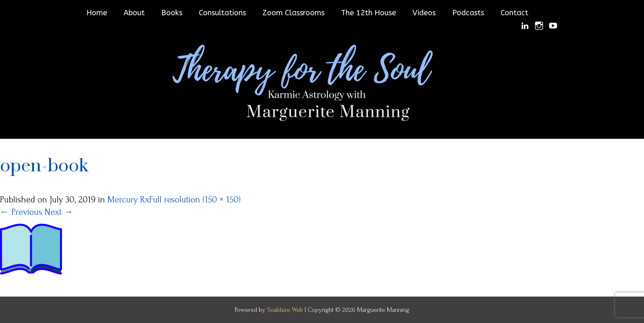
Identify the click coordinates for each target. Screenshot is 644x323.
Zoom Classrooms (293, 13)
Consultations (222, 13)
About (134, 13)
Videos (424, 13)
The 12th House (369, 13)
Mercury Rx (128, 199)
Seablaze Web (286, 310)
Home (97, 13)
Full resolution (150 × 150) (195, 199)
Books (172, 13)
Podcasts (468, 13)
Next (59, 212)
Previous (21, 212)
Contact (514, 13)
